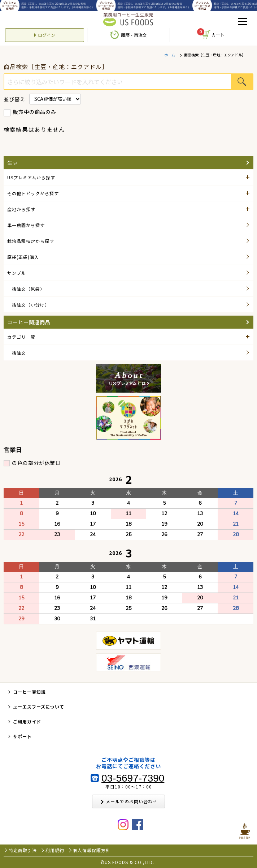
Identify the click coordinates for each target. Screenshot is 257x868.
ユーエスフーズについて (39, 707)
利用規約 (55, 850)
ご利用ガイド (27, 721)
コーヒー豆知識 (29, 692)
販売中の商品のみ (35, 112)
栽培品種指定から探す (31, 241)
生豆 (13, 163)
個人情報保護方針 (92, 850)
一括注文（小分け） (28, 305)
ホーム (170, 55)
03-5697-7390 (133, 778)
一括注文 (17, 353)
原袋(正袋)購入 (23, 257)
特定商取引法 (23, 850)
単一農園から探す (26, 225)
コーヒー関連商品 (29, 322)
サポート (22, 736)
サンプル (17, 273)
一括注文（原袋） (26, 289)
